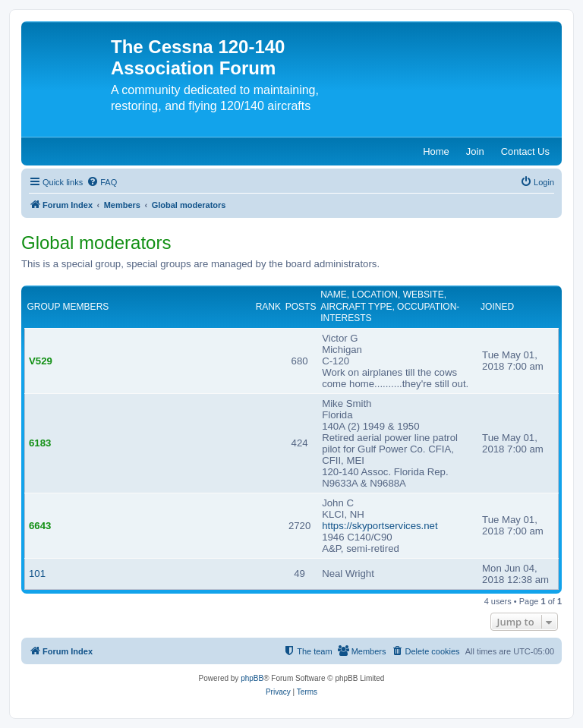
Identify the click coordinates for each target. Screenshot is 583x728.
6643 (40, 526)
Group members (68, 307)
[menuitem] (102, 182)
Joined (497, 307)
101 (37, 574)
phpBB (252, 678)
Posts (301, 307)
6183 (40, 443)
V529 (41, 361)
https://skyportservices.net (380, 526)
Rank (268, 307)
